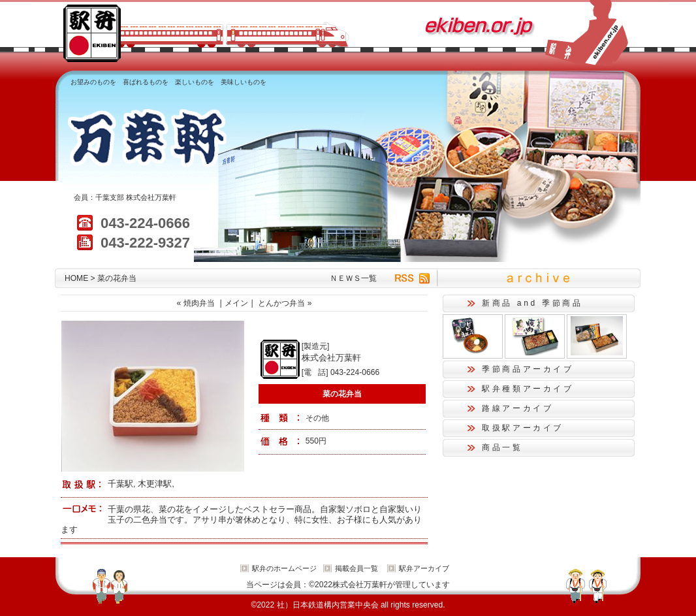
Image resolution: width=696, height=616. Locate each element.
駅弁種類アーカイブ (528, 389)
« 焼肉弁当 (196, 303)
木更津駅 (155, 484)
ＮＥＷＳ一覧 (353, 278)
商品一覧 (502, 447)
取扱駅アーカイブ (523, 428)
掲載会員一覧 (356, 568)
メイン (236, 303)
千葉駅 (120, 484)
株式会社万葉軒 (151, 197)
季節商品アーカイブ (528, 369)
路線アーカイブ (517, 408)
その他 (317, 418)
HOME (76, 278)
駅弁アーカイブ (424, 568)
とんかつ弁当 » (285, 303)
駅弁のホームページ (284, 568)
